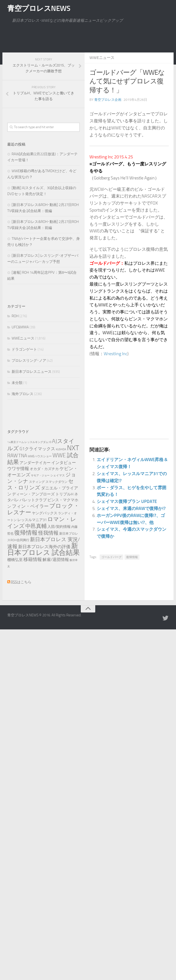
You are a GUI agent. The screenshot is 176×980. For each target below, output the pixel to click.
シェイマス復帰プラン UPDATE (127, 501)
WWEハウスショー (40, 456)
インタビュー (64, 463)
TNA (23, 456)
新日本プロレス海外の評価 (44, 547)
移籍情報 (33, 559)
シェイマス (58, 475)
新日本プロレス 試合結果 (44, 549)
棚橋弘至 (15, 560)
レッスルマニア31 (32, 520)
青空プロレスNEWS (39, 8)
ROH (15, 316)
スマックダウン (56, 482)
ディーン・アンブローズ (33, 494)
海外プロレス (22, 394)
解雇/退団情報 (56, 560)
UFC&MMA (20, 327)
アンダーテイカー (35, 463)
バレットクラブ (33, 500)
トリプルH (64, 494)
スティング (37, 482)
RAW (12, 456)
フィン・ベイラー (30, 506)
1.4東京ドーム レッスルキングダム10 (29, 442)
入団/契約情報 (59, 527)
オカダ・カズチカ (44, 469)
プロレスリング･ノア (29, 361)
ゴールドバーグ (111, 557)
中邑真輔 (36, 526)
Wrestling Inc (116, 354)
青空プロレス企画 (108, 100)
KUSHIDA (61, 449)
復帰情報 (132, 557)
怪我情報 (48, 533)
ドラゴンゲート (24, 349)
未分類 (17, 383)
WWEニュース (102, 58)
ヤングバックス (45, 513)
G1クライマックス (37, 449)
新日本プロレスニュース (32, 372)
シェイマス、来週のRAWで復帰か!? (131, 508)
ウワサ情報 (18, 469)
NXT (73, 448)
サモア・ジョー (40, 475)
